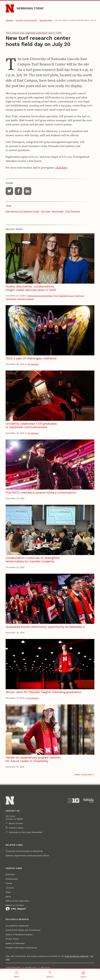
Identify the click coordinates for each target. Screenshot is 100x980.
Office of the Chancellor (17, 901)
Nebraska (9, 20)
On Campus (33, 364)
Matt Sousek (58, 211)
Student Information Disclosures (21, 948)
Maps (8, 892)
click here (61, 168)
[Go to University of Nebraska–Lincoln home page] (10, 8)
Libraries (10, 888)
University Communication (26, 20)
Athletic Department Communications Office (27, 856)
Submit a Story (16, 828)
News (8, 897)
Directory (10, 874)
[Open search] (50, 974)
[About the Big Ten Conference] (74, 801)
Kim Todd (46, 211)
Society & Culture (26, 299)
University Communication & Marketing (24, 851)
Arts (56, 296)
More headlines (83, 775)
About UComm (16, 823)
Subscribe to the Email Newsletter (26, 832)
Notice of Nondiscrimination (19, 935)
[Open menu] (17, 974)
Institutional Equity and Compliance (23, 930)
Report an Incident (16, 907)
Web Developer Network (77, 956)
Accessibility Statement (17, 926)
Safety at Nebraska (15, 943)
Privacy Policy (12, 939)
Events (9, 883)
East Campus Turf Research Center (23, 211)
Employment (12, 879)
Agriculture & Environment (40, 296)
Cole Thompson (73, 211)
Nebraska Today (30, 8)
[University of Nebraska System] (89, 801)
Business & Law (66, 296)
